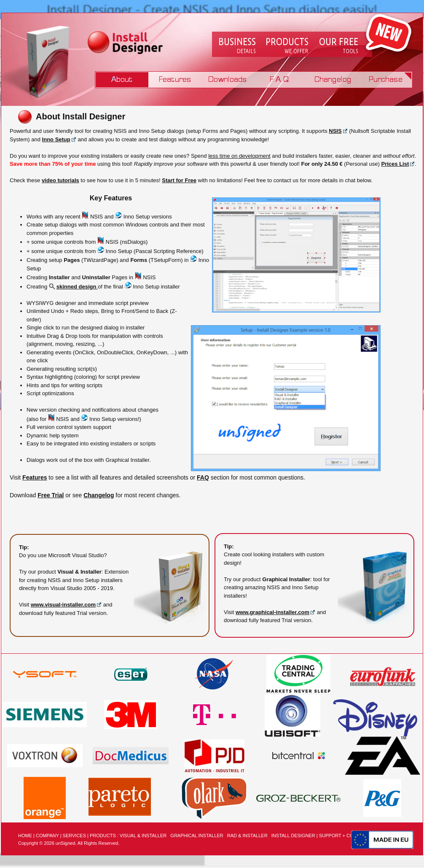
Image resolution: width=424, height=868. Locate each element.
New (389, 34)
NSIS (335, 131)
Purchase (385, 80)
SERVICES (74, 836)
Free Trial (51, 495)
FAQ (280, 80)
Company (237, 46)
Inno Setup (56, 139)
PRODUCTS (103, 836)
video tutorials (60, 180)
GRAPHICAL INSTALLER (197, 836)
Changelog (333, 80)
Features (175, 80)
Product (122, 80)
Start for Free (179, 180)
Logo (129, 44)
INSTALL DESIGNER (293, 836)
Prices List (395, 164)
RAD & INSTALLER (247, 836)
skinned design (73, 287)
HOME (25, 836)
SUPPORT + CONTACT (344, 836)
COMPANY (47, 836)
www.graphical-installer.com (272, 612)
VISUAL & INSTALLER (143, 836)
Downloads (227, 80)
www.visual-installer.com (63, 605)
